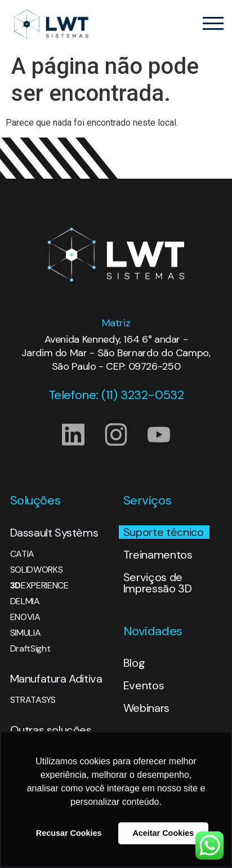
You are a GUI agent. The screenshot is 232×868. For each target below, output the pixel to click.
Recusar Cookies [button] (69, 833)
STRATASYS (33, 700)
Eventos (144, 685)
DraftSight (30, 649)
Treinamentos (158, 555)
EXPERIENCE (39, 586)
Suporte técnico (164, 532)
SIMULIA (26, 633)
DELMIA (25, 601)
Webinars (146, 708)
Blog (134, 663)
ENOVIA (25, 617)
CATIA (22, 554)
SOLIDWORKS (37, 570)
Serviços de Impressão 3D (158, 583)
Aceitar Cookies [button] (163, 833)
